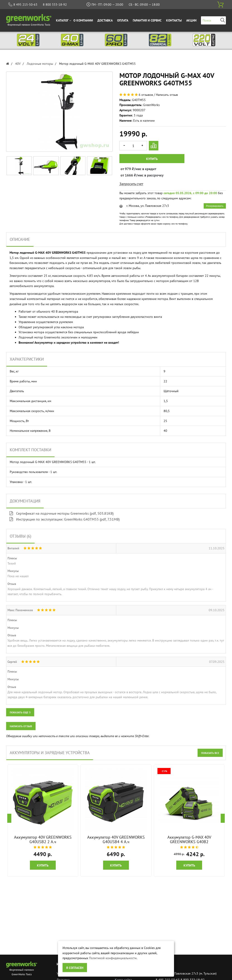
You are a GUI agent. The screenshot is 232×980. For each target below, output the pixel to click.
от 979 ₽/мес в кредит (125, 169)
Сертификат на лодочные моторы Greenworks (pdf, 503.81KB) (62, 513)
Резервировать (215, 206)
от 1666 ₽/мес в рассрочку (125, 175)
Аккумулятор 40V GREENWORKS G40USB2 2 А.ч (43, 839)
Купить (152, 159)
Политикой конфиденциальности (113, 958)
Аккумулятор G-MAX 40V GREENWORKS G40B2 (189, 839)
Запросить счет (131, 184)
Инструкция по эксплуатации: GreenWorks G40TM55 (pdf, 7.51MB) (65, 519)
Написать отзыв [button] (21, 726)
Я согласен (75, 968)
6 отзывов (146, 95)
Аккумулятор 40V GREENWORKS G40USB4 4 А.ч (116, 839)
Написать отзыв (167, 95)
